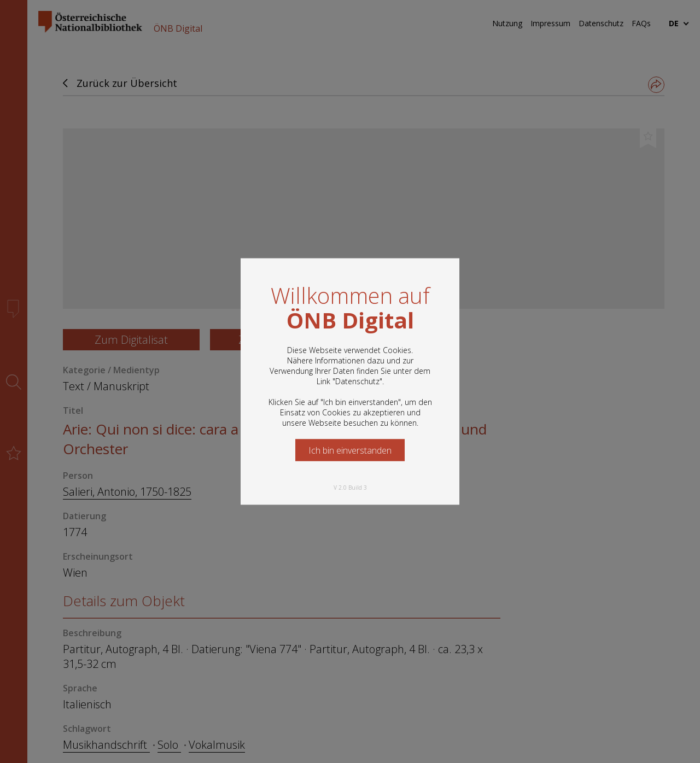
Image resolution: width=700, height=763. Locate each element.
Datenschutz (357, 381)
